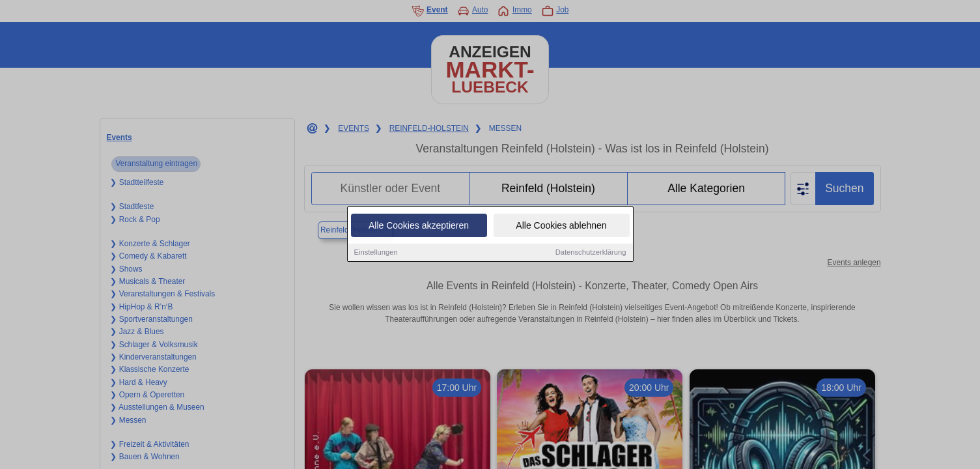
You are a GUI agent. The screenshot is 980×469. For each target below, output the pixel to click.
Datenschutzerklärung (591, 253)
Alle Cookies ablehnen (561, 227)
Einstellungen (376, 253)
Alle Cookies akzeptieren (419, 227)
